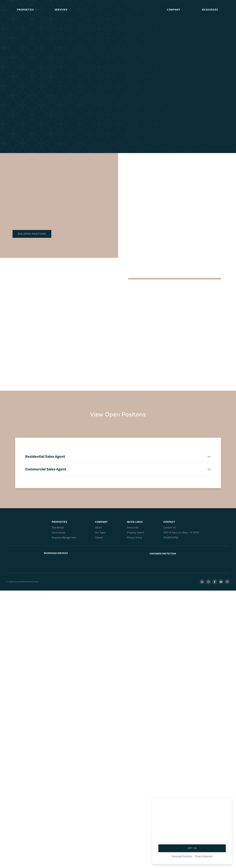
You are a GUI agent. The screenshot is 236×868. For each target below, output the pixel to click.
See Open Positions (11, 48)
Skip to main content (12, 3)
